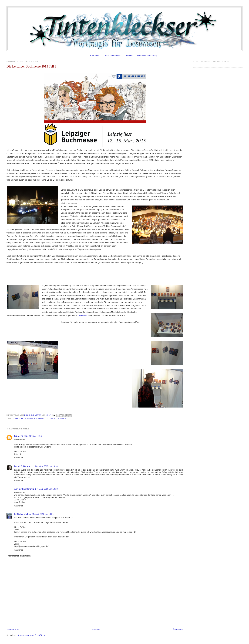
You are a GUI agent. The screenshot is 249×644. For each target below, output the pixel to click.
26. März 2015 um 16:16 (46, 466)
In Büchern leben (22, 514)
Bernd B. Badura (33, 415)
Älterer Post (178, 629)
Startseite (95, 56)
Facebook (82, 315)
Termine (129, 56)
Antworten (19, 458)
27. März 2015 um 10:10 (46, 489)
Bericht (19, 419)
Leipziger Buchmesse (35, 419)
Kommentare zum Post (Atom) (32, 635)
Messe (50, 419)
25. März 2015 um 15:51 (32, 436)
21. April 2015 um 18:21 (43, 514)
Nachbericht (61, 419)
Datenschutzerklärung (147, 56)
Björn (17, 436)
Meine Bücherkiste (112, 56)
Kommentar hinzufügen (19, 556)
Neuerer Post (13, 629)
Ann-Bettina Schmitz (24, 489)
